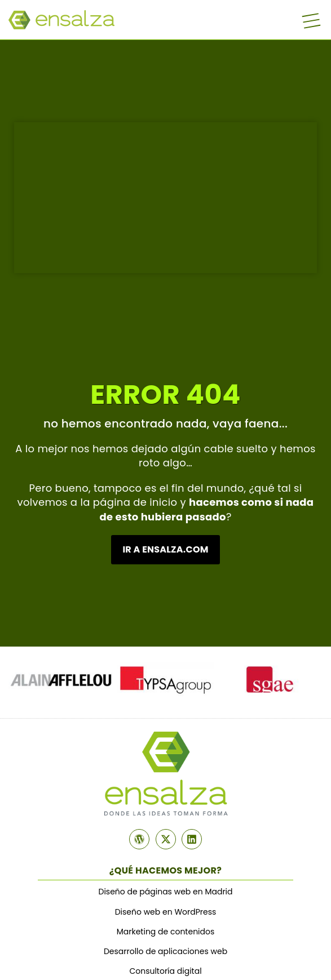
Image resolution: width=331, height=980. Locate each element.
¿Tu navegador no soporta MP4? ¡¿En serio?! (165, 198)
